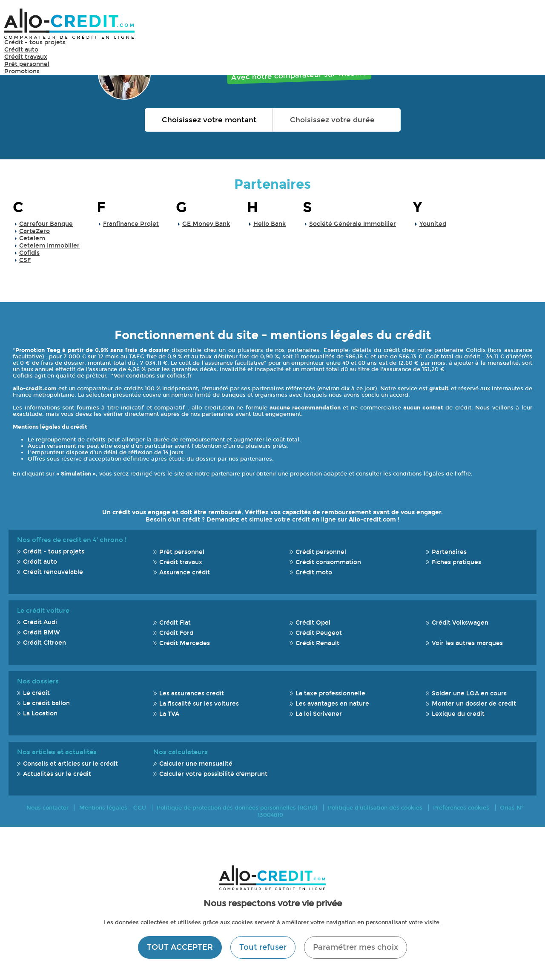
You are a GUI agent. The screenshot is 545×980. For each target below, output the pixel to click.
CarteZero (34, 231)
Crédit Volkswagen (460, 623)
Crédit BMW (42, 633)
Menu (528, 23)
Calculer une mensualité (196, 764)
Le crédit (36, 693)
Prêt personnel (27, 64)
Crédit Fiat (175, 623)
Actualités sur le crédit (57, 774)
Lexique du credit (458, 714)
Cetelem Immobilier (49, 246)
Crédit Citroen (44, 643)
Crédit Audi (40, 622)
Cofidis (29, 253)
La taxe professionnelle (330, 693)
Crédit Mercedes (185, 643)
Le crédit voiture (43, 611)
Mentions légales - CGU (113, 808)
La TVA (169, 714)
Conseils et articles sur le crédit (70, 764)
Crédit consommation (328, 562)
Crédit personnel (321, 552)
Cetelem (32, 238)
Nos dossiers (38, 681)
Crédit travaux (26, 57)
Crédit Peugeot (319, 633)
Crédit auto (21, 50)
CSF (25, 260)
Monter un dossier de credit (474, 704)
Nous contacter (47, 808)
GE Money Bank (206, 224)
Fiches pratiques (456, 562)
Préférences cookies (461, 808)
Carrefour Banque (46, 224)
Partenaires (272, 184)
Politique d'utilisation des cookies (375, 808)
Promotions (22, 71)
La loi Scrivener (319, 714)
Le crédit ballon (46, 703)
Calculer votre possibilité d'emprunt (213, 774)
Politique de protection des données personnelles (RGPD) (237, 808)
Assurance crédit (185, 572)
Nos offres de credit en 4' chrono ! (72, 540)
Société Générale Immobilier (353, 224)
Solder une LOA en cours (469, 693)
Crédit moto (314, 572)
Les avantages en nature (332, 704)
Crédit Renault (317, 643)
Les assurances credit (192, 693)
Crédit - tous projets (35, 42)
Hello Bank (270, 224)
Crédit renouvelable (53, 572)
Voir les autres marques (467, 643)
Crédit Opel (313, 623)
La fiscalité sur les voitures (199, 704)
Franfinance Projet (131, 224)
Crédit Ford (176, 633)
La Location (40, 713)
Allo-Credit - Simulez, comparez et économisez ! (69, 24)
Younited (433, 224)
